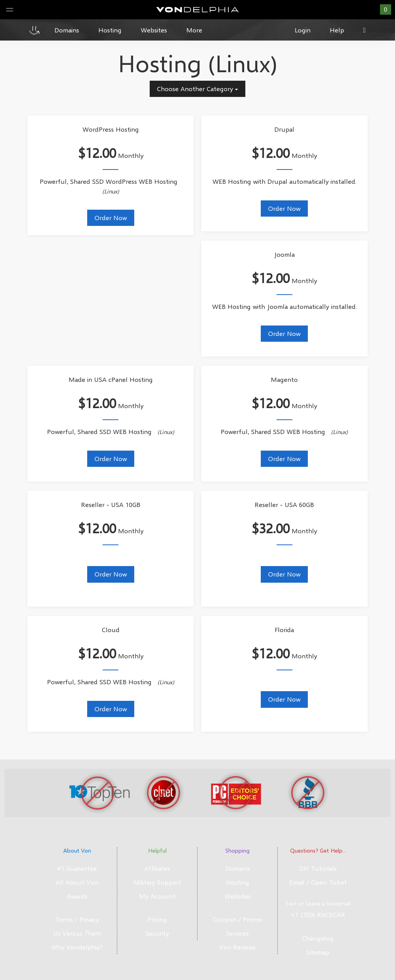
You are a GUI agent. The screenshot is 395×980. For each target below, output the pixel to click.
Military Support (157, 882)
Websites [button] (154, 30)
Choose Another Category (197, 89)
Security (157, 933)
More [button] (194, 30)
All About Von (77, 882)
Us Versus (77, 933)
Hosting (238, 882)
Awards (77, 896)
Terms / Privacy (77, 919)
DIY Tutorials (318, 868)
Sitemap (318, 952)
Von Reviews (237, 947)
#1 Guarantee (77, 868)
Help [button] (337, 30)
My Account (157, 896)
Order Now (111, 218)
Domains (238, 868)
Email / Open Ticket (318, 882)
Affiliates (157, 868)
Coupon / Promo (238, 919)
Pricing (157, 919)
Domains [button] (67, 30)
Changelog (318, 938)
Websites (238, 896)
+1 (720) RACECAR (318, 915)
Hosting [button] (110, 30)
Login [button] (303, 30)
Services (237, 933)
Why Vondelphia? (77, 947)
